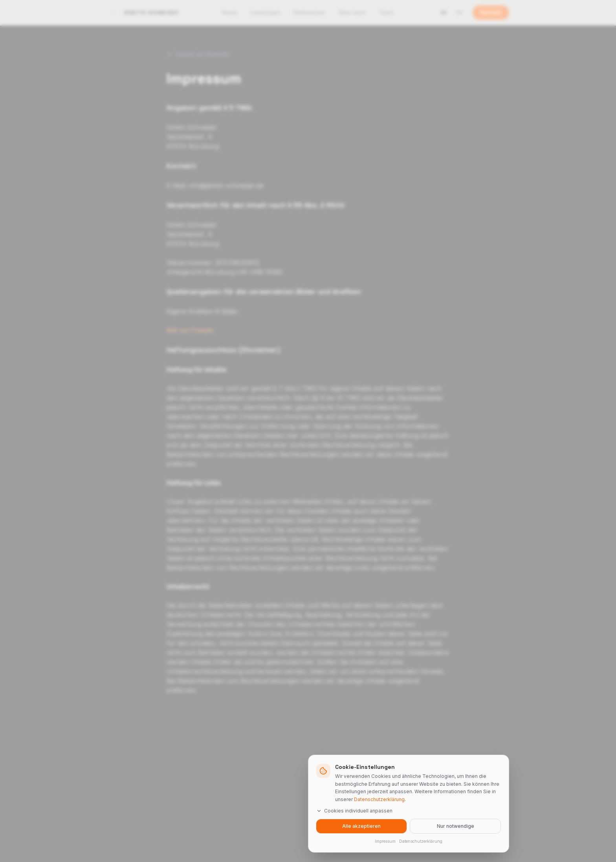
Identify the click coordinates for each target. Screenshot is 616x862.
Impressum (385, 841)
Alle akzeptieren (361, 826)
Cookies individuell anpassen (354, 811)
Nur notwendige (456, 826)
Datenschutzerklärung (379, 799)
